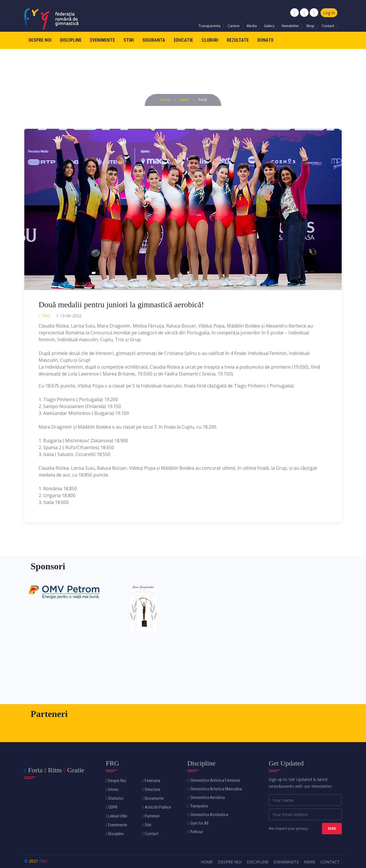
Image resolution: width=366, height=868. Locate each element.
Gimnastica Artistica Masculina (215, 789)
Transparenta (209, 26)
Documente (153, 798)
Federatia (151, 781)
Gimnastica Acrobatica (208, 815)
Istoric (112, 789)
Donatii (265, 40)
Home (165, 100)
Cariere (234, 26)
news (185, 100)
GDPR (112, 807)
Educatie (183, 40)
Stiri (129, 40)
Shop (310, 26)
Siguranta (154, 40)
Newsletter (290, 26)
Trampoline (198, 806)
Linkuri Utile (117, 816)
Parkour (195, 832)
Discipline (71, 40)
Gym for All (198, 823)
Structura (151, 789)
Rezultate (238, 40)
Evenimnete (286, 862)
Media (252, 26)
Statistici (115, 798)
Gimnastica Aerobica (206, 797)
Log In (329, 13)
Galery (269, 26)
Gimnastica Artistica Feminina (214, 780)
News (310, 862)
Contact (328, 26)
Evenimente (103, 40)
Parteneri (151, 816)
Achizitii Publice (157, 807)
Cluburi (210, 40)
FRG (43, 861)
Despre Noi (40, 40)
